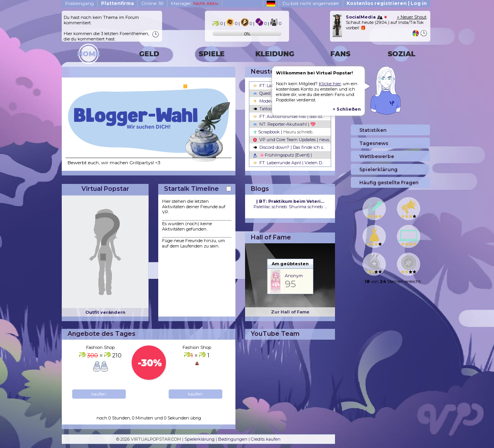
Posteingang (80, 3)
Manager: (195, 3)
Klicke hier (330, 84)
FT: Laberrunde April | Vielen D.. (288, 163)
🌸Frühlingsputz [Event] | (283, 155)
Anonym (294, 276)
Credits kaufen (266, 439)
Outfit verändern (105, 312)
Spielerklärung (200, 439)
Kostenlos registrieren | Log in (387, 3)
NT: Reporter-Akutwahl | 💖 (284, 124)
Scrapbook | (283, 132)
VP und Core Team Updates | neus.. (292, 140)
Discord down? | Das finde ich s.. (289, 147)
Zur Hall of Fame (290, 312)
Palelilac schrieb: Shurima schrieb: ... (290, 204)
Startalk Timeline (191, 189)
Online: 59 (152, 3)
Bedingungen (233, 439)
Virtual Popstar (105, 189)
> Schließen (347, 109)
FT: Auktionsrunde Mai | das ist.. (288, 116)
